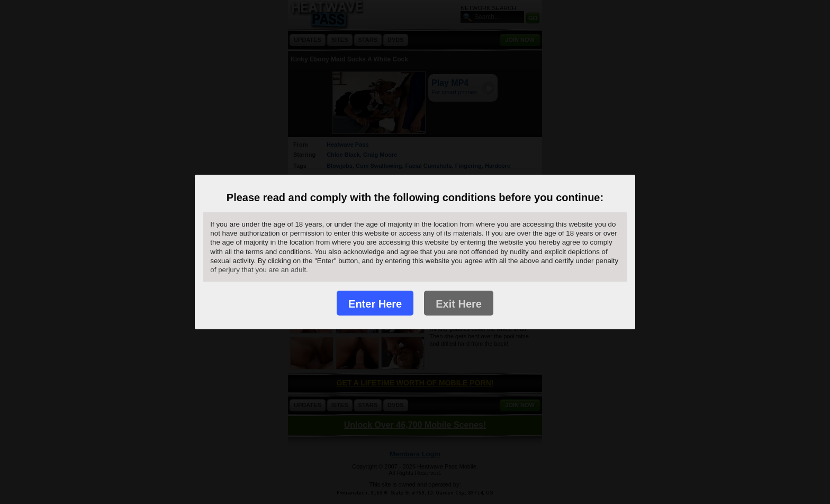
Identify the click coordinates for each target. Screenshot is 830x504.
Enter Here (375, 304)
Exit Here (459, 304)
